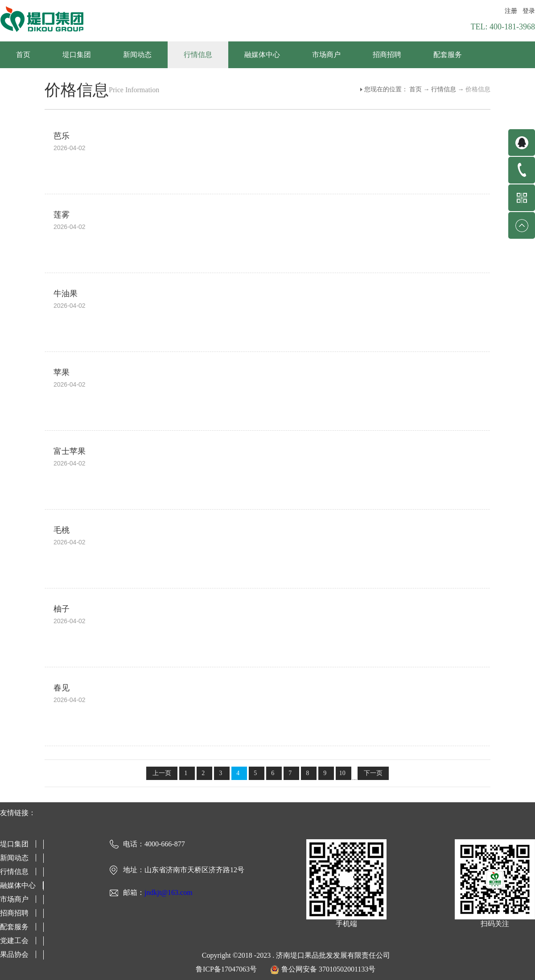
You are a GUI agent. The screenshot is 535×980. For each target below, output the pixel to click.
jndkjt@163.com (169, 892)
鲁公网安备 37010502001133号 (328, 969)
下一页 (373, 773)
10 (342, 773)
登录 (529, 11)
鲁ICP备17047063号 (226, 969)
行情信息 (444, 89)
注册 (511, 11)
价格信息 (478, 89)
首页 (23, 55)
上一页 (162, 773)
